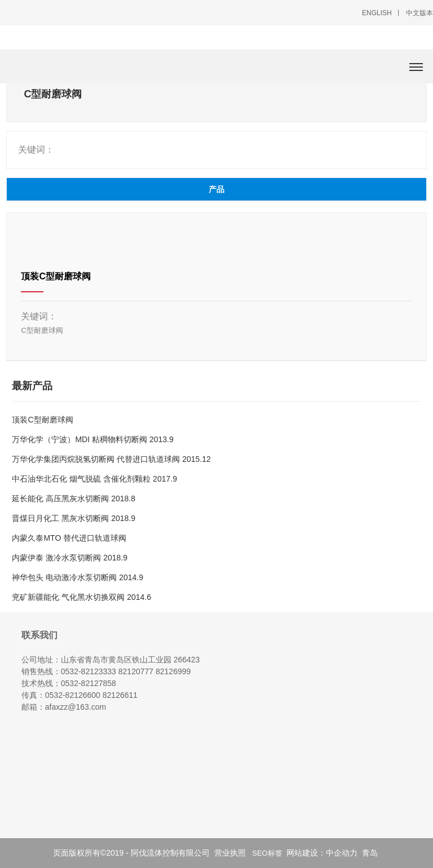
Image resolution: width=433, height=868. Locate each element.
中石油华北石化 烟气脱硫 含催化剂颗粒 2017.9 (94, 479)
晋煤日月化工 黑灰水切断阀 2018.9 (74, 518)
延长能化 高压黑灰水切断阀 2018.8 (74, 498)
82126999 (173, 671)
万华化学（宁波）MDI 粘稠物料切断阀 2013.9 (92, 439)
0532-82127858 (89, 683)
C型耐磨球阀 (42, 330)
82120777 (136, 671)
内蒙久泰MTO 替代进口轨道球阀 (69, 538)
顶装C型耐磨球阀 (56, 276)
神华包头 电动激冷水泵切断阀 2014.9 (78, 577)
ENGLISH (377, 13)
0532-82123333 (89, 671)
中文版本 (419, 13)
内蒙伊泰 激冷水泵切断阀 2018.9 (70, 558)
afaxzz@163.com (76, 707)
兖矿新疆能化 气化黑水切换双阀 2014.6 (81, 597)
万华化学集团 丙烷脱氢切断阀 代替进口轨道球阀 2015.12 (111, 459)
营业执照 (230, 853)
